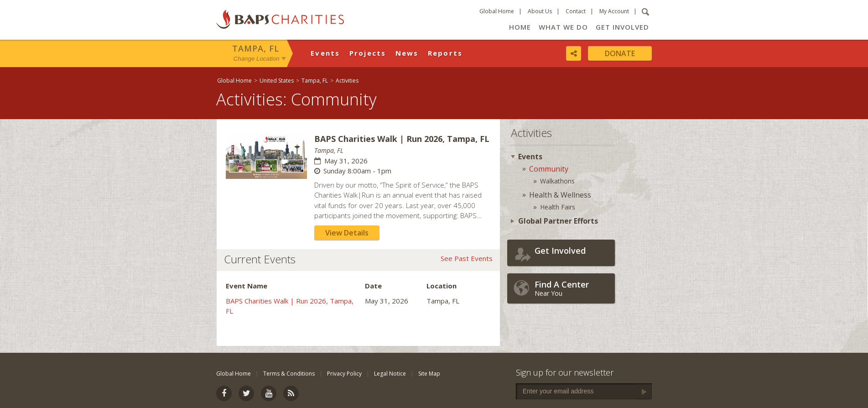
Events (325, 53)
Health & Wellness (560, 195)
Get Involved (622, 27)
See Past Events (467, 258)
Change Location (257, 59)
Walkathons (557, 181)
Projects (368, 53)
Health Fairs (558, 207)
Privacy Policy (344, 374)
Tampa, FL (256, 48)
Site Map (429, 374)
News (407, 53)
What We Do (563, 27)
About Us (540, 11)
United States (277, 81)
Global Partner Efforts (558, 221)
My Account (614, 11)
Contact (576, 11)
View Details (347, 233)
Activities (347, 81)
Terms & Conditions (289, 374)
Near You (572, 288)
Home (520, 27)
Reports (445, 53)
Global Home (497, 11)
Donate (620, 53)
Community (549, 169)
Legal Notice (390, 374)
